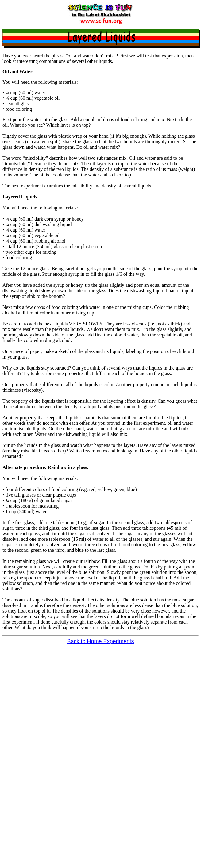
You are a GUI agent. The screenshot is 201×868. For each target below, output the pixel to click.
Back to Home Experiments (100, 641)
